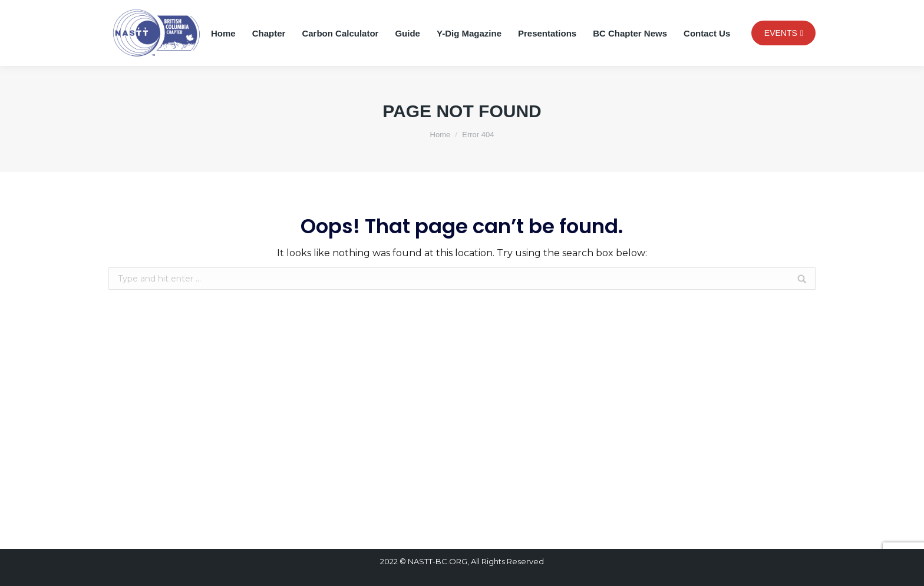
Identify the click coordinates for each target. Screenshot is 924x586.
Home (440, 135)
